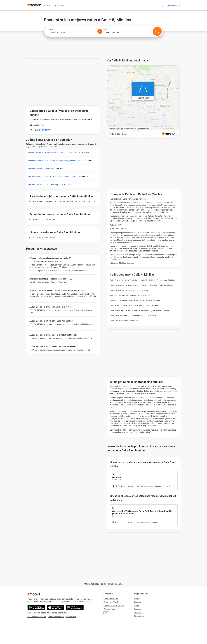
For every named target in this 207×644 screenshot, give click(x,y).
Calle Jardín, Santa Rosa (120, 310)
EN (106, 613)
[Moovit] (34, 5)
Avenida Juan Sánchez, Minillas (123, 295)
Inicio (51, 30)
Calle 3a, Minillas (166, 285)
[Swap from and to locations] (100, 31)
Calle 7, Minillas (117, 280)
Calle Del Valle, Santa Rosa (151, 300)
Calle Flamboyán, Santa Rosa (144, 315)
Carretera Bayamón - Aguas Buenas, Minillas (151, 310)
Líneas (137, 599)
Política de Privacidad (56, 617)
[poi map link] (143, 102)
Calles (137, 606)
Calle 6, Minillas (132, 280)
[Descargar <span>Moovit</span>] (171, 5)
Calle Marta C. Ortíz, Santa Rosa (147, 305)
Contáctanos (71, 617)
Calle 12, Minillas (148, 280)
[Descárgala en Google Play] (36, 607)
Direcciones (139, 616)
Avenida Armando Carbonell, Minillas (142, 285)
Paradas (137, 609)
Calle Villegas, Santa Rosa (137, 290)
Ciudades (138, 613)
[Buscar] (157, 31)
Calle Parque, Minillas (166, 280)
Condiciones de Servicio (37, 617)
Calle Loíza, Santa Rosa (120, 315)
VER (95, 201)
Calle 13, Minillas (117, 285)
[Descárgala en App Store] (56, 607)
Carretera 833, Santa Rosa (121, 305)
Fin (105, 30)
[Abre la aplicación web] (75, 607)
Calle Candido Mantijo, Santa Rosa (124, 320)
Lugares (137, 602)
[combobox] (72, 32)
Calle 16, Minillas (117, 290)
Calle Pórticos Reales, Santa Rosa (124, 300)
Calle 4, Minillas (145, 295)
